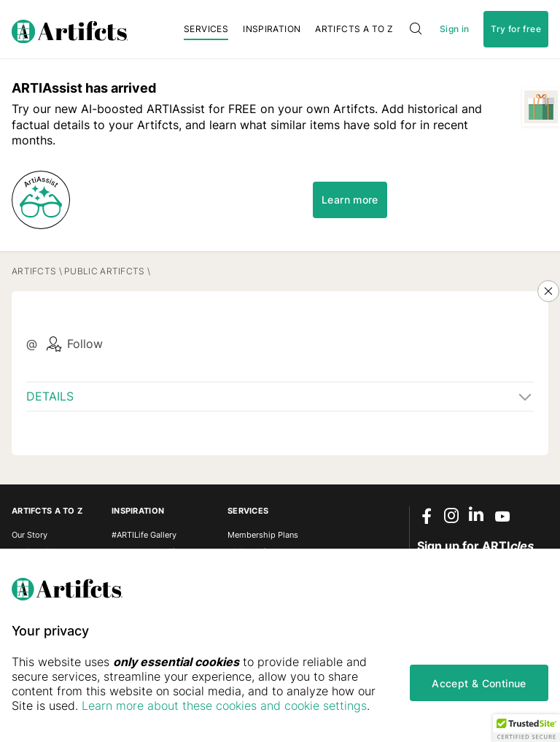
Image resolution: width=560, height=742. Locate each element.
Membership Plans (263, 535)
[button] (526, 728)
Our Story (30, 535)
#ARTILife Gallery (144, 535)
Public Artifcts (104, 271)
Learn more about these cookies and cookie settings (224, 706)
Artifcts (34, 271)
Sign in (454, 29)
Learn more (350, 200)
